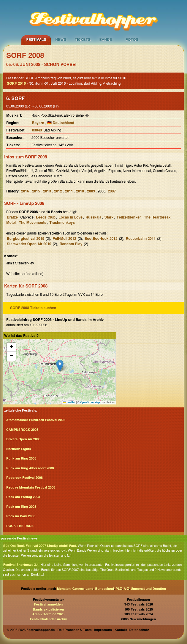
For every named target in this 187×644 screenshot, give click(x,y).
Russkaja (93, 217)
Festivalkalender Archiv (48, 619)
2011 (69, 191)
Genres (78, 589)
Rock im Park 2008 (21, 516)
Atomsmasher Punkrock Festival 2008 (36, 420)
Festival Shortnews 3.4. (21, 565)
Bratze (12, 217)
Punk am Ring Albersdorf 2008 (30, 468)
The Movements (32, 223)
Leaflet (69, 402)
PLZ (119, 589)
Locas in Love (70, 217)
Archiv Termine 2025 (48, 614)
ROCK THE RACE (20, 526)
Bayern (38, 123)
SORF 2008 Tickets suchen (33, 308)
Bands (106, 40)
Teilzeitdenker (129, 217)
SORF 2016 (16, 83)
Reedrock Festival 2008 (24, 478)
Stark (109, 217)
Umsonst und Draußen (148, 589)
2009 (91, 191)
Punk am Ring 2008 (21, 458)
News (61, 40)
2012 (58, 191)
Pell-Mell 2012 (64, 239)
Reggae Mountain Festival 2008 (31, 488)
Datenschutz (139, 630)
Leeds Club (46, 217)
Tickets (83, 40)
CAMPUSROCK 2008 (22, 430)
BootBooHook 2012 (101, 239)
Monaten (64, 589)
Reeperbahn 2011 (141, 239)
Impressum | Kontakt (110, 630)
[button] (60, 366)
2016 (25, 191)
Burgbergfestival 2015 (26, 239)
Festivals (36, 40)
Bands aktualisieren (49, 610)
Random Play (71, 244)
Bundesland (104, 589)
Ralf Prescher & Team (75, 630)
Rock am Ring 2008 (21, 507)
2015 (36, 191)
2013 (47, 191)
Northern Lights (19, 449)
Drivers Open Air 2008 (23, 439)
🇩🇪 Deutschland (61, 123)
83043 (37, 130)
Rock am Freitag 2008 (23, 497)
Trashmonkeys (62, 223)
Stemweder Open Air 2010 (29, 244)
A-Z (126, 589)
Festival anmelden (49, 604)
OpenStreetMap (90, 402)
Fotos (132, 40)
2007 (112, 191)
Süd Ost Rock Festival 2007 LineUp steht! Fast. (40, 546)
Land (89, 589)
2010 (80, 191)
